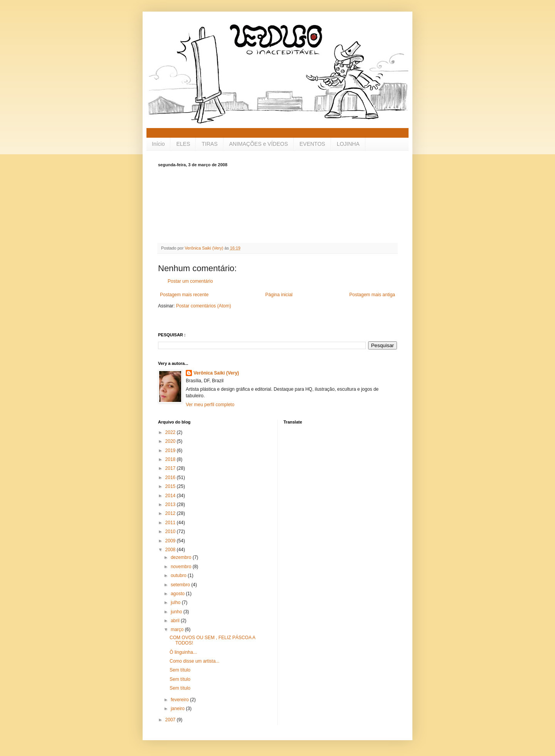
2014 (171, 496)
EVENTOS (312, 144)
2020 (171, 441)
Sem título (180, 670)
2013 (171, 505)
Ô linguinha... (183, 652)
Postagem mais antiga (372, 295)
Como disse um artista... (194, 661)
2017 (171, 468)
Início (158, 144)
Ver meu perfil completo (210, 405)
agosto (178, 594)
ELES (183, 144)
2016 (171, 478)
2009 (171, 541)
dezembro (182, 557)
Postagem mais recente (184, 295)
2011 (171, 523)
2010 (171, 532)
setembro (181, 585)
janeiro (178, 709)
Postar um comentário (190, 281)
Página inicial (279, 295)
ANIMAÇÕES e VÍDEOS (259, 144)
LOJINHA (348, 144)
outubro (179, 575)
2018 (171, 459)
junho (177, 612)
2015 (171, 486)
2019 (171, 451)
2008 (171, 550)
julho (176, 602)
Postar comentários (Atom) (204, 306)
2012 (171, 513)
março (178, 629)
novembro (182, 567)
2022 (171, 432)
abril (176, 621)
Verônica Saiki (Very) (216, 373)
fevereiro (180, 700)
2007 (171, 720)
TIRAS (209, 144)
